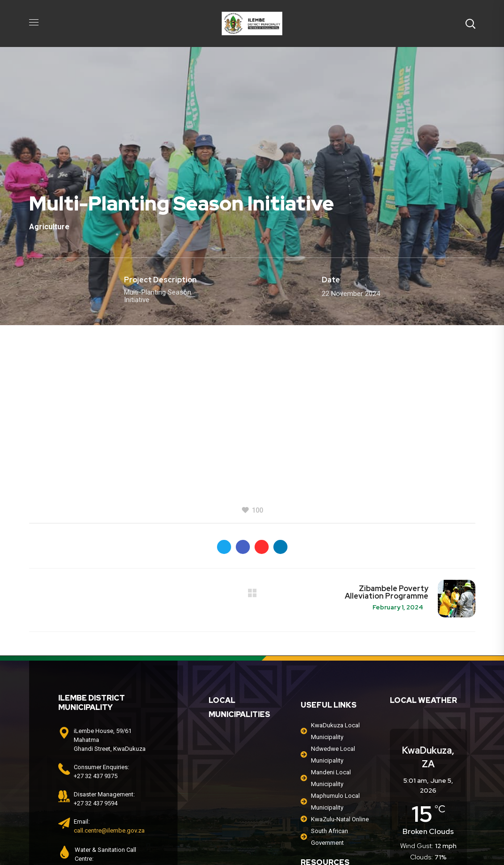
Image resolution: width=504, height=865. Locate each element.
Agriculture (49, 227)
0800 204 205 (104, 765)
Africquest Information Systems (390, 842)
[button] (470, 23)
